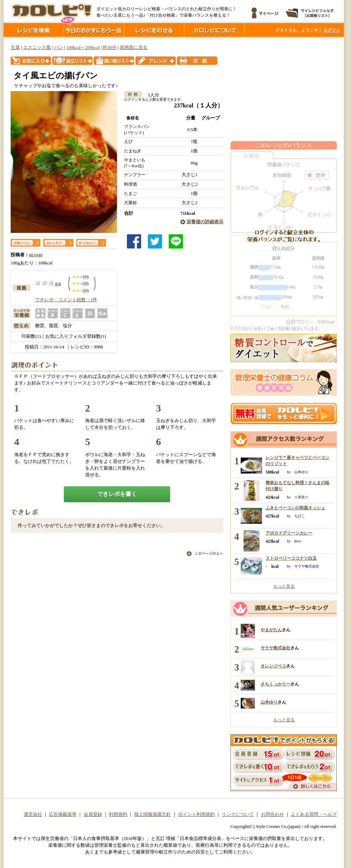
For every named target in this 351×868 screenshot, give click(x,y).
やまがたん (271, 630)
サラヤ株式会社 (275, 648)
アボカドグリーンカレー (289, 533)
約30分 (110, 47)
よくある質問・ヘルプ (314, 814)
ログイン (332, 30)
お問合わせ (272, 814)
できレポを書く (117, 494)
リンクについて (238, 814)
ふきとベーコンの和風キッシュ (295, 508)
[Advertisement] (284, 90)
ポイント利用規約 (196, 814)
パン (58, 47)
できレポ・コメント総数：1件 (66, 300)
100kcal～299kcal (83, 47)
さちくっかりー (275, 684)
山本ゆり (269, 702)
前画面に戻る (134, 47)
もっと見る (284, 586)
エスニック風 (37, 47)
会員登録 (93, 814)
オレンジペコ (273, 666)
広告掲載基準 (63, 814)
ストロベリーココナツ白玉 (291, 558)
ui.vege (36, 255)
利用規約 (118, 814)
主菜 (15, 47)
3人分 (151, 95)
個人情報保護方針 (152, 814)
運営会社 (33, 814)
